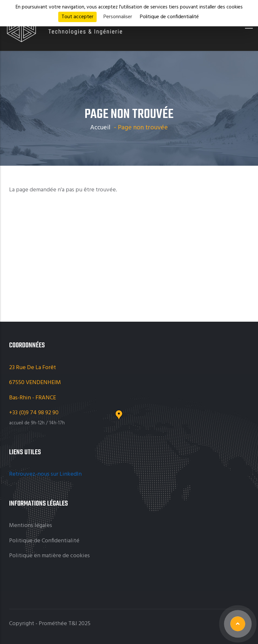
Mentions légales (31, 526)
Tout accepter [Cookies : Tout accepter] (77, 17)
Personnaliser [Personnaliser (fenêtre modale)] (118, 17)
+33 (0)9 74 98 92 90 (34, 413)
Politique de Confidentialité (44, 541)
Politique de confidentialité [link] (169, 17)
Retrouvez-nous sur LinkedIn (46, 474)
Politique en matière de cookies (49, 556)
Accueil (100, 128)
